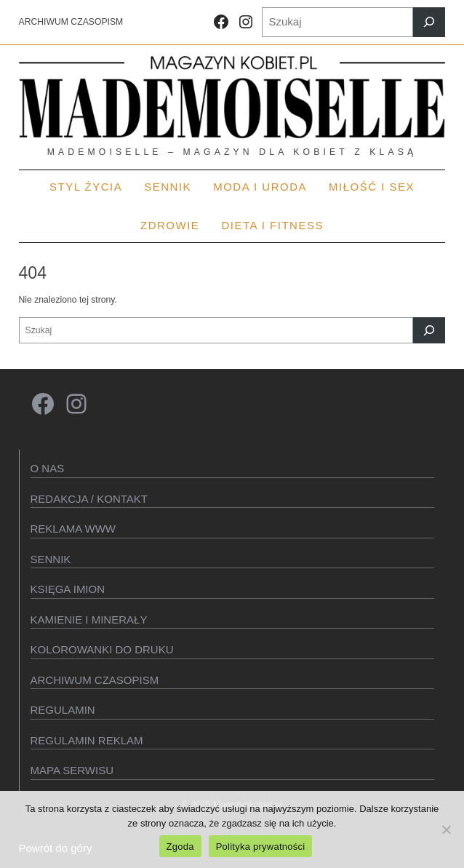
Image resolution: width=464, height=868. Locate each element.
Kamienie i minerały (89, 620)
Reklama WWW (73, 529)
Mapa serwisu (72, 770)
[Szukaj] (429, 22)
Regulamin (63, 710)
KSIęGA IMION (68, 589)
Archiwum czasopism (95, 680)
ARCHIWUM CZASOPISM (71, 22)
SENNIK (51, 559)
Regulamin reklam (87, 740)
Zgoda (180, 847)
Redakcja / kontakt (89, 499)
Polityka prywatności (261, 847)
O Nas (48, 468)
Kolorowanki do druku (102, 649)
